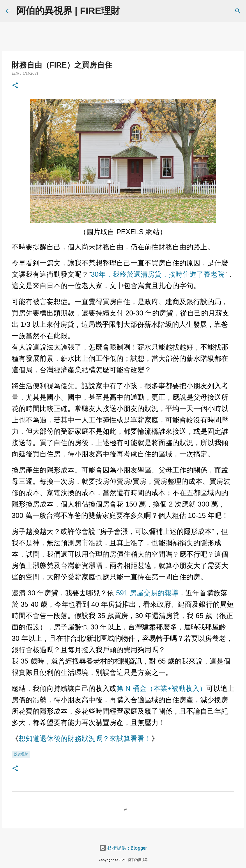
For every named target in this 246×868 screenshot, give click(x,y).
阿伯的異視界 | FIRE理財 (68, 11)
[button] (15, 86)
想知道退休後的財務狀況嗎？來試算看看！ (85, 739)
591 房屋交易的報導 (146, 593)
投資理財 (21, 754)
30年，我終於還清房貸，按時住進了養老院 (158, 274)
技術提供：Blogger (123, 848)
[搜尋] (128, 11)
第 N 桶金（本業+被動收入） (161, 688)
